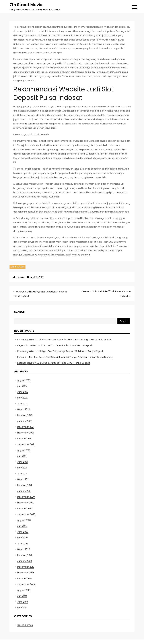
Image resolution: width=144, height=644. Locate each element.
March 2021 (23, 479)
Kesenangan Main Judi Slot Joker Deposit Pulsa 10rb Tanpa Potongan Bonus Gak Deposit (64, 340)
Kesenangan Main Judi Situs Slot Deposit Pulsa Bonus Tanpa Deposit (54, 363)
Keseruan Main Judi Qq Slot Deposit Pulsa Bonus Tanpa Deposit (40, 294)
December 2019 (26, 567)
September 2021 (26, 444)
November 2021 (25, 433)
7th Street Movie (26, 5)
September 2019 (26, 584)
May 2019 (22, 608)
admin (20, 277)
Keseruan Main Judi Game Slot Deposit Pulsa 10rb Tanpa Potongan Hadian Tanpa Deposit (65, 357)
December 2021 (26, 427)
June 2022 (23, 392)
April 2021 (22, 474)
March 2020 (24, 549)
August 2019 (24, 590)
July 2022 (22, 386)
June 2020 (23, 532)
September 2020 (26, 514)
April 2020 (22, 543)
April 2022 (22, 404)
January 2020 (25, 561)
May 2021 (22, 468)
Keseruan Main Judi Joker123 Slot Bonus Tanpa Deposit (106, 294)
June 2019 (23, 602)
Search (20, 312)
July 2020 (22, 526)
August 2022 (24, 380)
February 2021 (25, 485)
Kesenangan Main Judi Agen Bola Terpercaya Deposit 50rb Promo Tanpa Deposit (60, 351)
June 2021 (22, 462)
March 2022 (24, 409)
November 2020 (26, 503)
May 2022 (22, 398)
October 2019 (24, 578)
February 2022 (25, 415)
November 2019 (26, 573)
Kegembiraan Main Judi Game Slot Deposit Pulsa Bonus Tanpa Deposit (55, 345)
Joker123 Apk (18, 267)
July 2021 (22, 456)
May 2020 (22, 538)
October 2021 (24, 439)
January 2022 (24, 421)
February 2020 (25, 555)
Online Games (25, 625)
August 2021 (24, 450)
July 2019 (22, 596)
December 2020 (26, 497)
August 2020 (24, 520)
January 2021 (24, 491)
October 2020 (25, 509)
